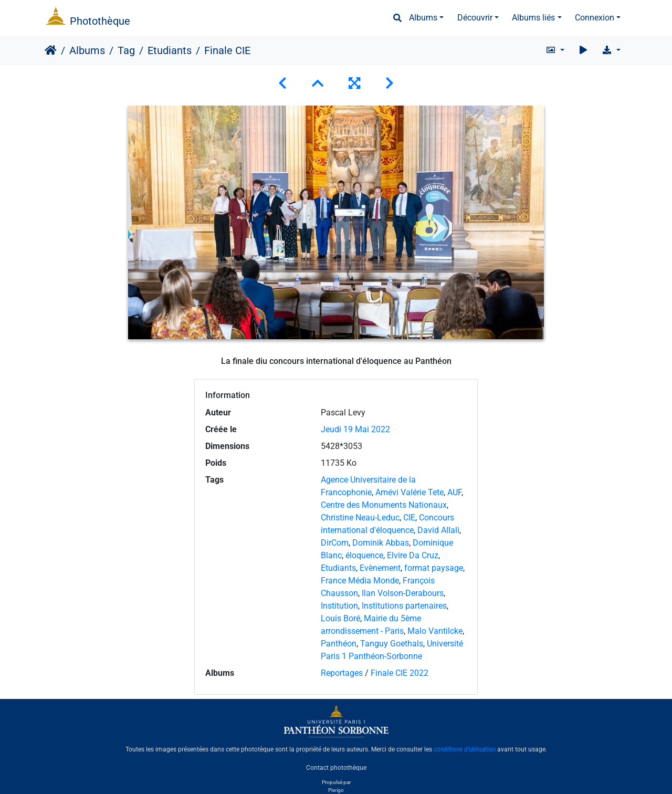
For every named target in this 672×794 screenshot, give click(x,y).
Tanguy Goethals (392, 644)
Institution (339, 606)
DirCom (335, 543)
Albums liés (533, 18)
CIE (409, 518)
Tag (126, 50)
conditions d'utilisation (465, 749)
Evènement (380, 568)
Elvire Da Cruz (413, 555)
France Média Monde (360, 581)
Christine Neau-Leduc (360, 518)
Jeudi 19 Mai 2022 (355, 429)
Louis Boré (340, 618)
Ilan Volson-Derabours (403, 593)
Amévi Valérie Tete (409, 492)
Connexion (595, 18)
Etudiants (170, 50)
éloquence (364, 555)
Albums (423, 18)
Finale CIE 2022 (400, 673)
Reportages (342, 673)
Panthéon (339, 644)
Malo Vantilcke (435, 631)
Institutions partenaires (404, 606)
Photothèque (100, 21)
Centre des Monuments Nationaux (384, 505)
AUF (454, 492)
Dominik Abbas (381, 543)
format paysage (434, 568)
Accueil (51, 50)
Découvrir (475, 18)
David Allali (438, 530)
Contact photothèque (336, 767)
